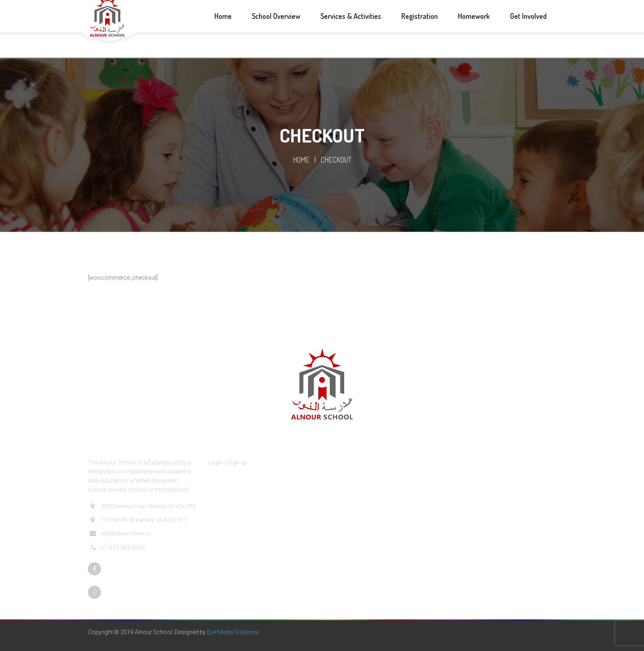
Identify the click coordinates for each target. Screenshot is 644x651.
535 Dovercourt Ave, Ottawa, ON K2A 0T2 (143, 506)
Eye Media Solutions (233, 632)
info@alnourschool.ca (120, 534)
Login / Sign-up (228, 462)
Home (301, 160)
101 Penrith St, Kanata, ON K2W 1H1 (138, 520)
